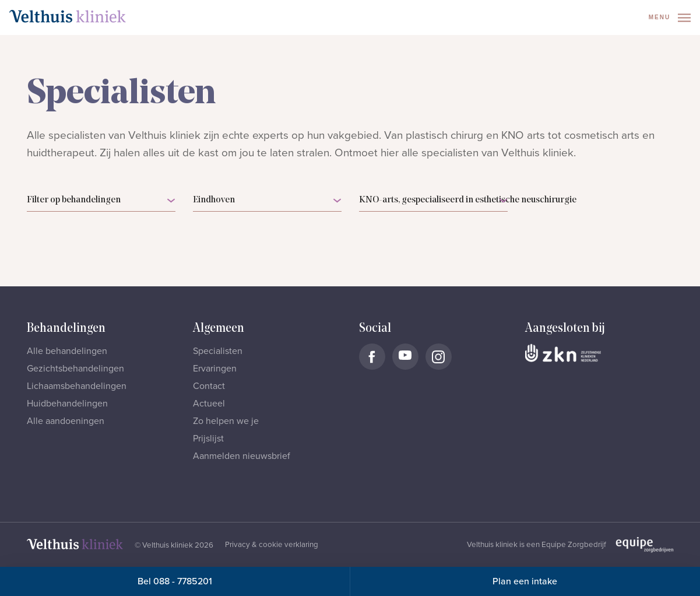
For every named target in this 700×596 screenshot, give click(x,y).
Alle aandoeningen (66, 421)
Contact (209, 386)
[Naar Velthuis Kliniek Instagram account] (439, 357)
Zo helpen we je (226, 421)
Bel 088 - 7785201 (175, 581)
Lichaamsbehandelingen (77, 386)
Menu (670, 18)
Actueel (209, 404)
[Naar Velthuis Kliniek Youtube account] (405, 357)
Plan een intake (525, 581)
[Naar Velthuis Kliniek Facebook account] (372, 357)
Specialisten (218, 351)
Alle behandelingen (67, 351)
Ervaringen (215, 369)
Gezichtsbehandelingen (75, 369)
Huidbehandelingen (67, 404)
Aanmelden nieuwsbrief (242, 456)
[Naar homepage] (68, 16)
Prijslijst (208, 439)
